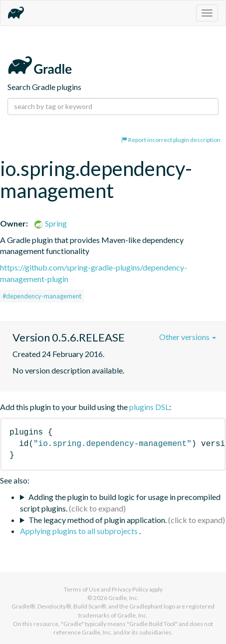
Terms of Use (82, 589)
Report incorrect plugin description (171, 140)
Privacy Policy (130, 589)
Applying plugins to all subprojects (80, 531)
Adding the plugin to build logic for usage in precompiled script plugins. (120, 502)
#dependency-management (42, 296)
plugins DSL (149, 407)
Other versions (188, 337)
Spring (50, 223)
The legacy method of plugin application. (98, 520)
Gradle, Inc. (123, 598)
